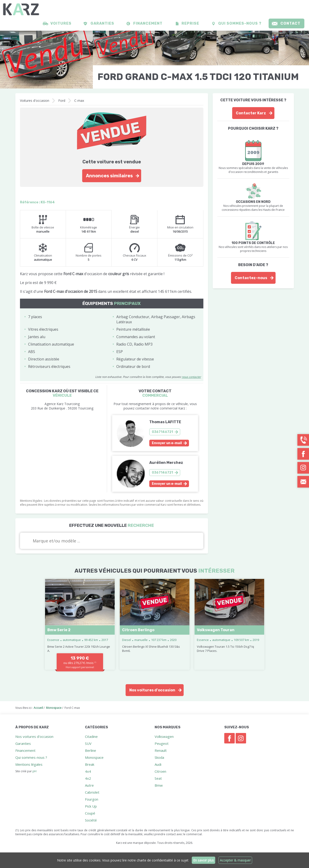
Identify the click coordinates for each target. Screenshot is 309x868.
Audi (158, 764)
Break (90, 764)
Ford (62, 101)
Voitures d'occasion (35, 101)
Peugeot (162, 743)
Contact (290, 23)
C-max (79, 101)
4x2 (88, 778)
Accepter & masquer (235, 860)
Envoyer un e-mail (167, 443)
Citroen (160, 771)
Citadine (91, 736)
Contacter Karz (251, 113)
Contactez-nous (251, 278)
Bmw (159, 785)
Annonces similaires (109, 176)
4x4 (88, 771)
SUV (88, 743)
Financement (148, 23)
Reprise (190, 23)
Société (91, 820)
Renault (161, 750)
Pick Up (91, 806)
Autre (89, 785)
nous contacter (191, 377)
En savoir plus (203, 860)
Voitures (61, 23)
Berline (91, 750)
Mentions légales (29, 764)
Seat (158, 778)
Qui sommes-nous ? (240, 23)
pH (34, 771)
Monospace (94, 757)
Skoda (159, 757)
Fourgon (92, 799)
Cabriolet (92, 792)
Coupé (90, 813)
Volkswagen (164, 736)
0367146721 (162, 432)
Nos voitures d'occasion (152, 690)
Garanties (102, 23)
